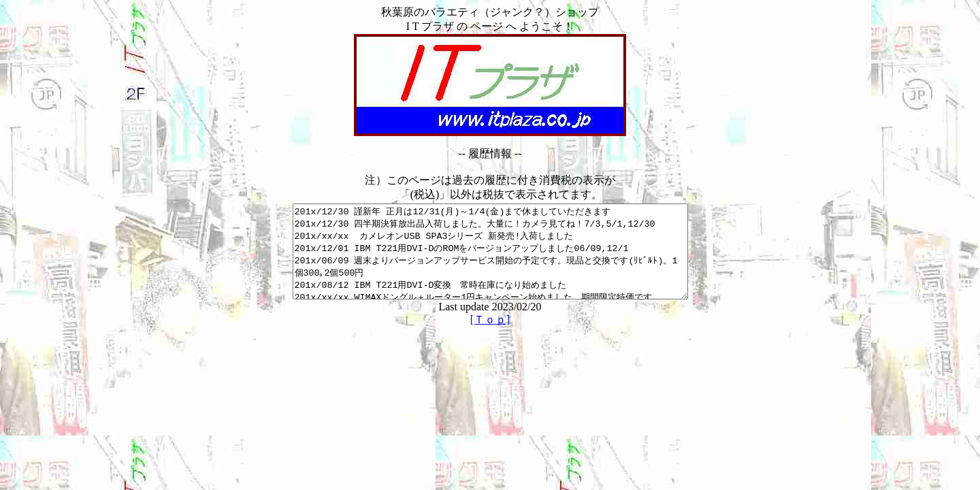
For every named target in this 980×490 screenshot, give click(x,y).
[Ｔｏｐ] (490, 338)
